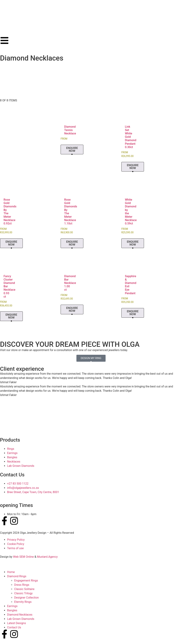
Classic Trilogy (23, 593)
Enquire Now (72, 149)
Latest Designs (17, 623)
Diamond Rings (17, 576)
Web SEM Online (23, 557)
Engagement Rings (26, 581)
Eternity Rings (23, 602)
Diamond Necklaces (20, 615)
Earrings (12, 606)
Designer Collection (26, 598)
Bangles (12, 610)
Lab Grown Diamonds (21, 619)
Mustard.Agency (47, 557)
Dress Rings (22, 585)
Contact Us (14, 627)
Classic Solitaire (24, 589)
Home (11, 572)
